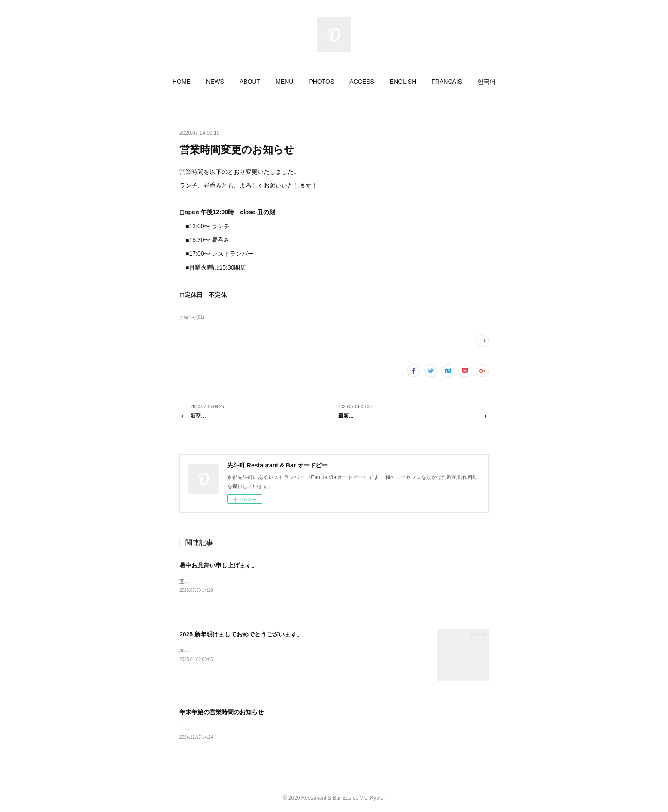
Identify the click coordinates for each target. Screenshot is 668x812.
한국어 (486, 82)
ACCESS (362, 82)
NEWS (215, 82)
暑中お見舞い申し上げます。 (219, 565)
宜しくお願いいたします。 (210, 582)
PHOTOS (321, 82)
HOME (182, 82)
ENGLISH (403, 82)
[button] (182, 82)
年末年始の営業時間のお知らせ (222, 712)
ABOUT (250, 82)
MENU (284, 82)
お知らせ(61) (192, 317)
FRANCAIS (447, 82)
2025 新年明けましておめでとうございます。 (241, 634)
